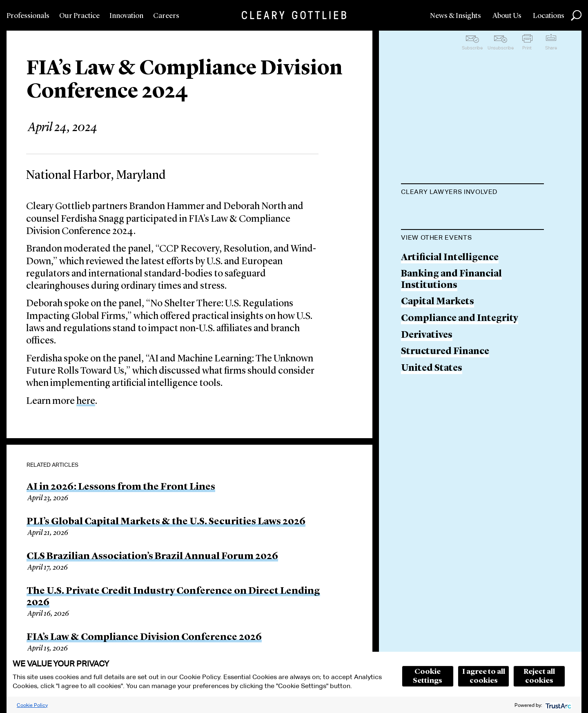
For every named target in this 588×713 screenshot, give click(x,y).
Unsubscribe (501, 48)
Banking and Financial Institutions (451, 384)
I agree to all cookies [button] (484, 676)
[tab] (472, 193)
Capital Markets (438, 406)
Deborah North (436, 244)
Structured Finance (445, 456)
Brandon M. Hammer (449, 212)
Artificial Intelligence (450, 362)
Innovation (126, 16)
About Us (507, 16)
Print (527, 48)
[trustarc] (558, 705)
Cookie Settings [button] (428, 676)
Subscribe (472, 48)
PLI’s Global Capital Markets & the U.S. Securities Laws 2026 (166, 522)
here (86, 401)
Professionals (28, 16)
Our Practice (79, 16)
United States (432, 473)
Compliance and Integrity (460, 423)
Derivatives (427, 439)
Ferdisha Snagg (435, 275)
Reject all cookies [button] (539, 676)
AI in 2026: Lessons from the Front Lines (121, 487)
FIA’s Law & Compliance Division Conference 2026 (144, 637)
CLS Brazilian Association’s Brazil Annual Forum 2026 (152, 557)
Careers (166, 16)
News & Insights (455, 16)
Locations (549, 16)
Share (551, 48)
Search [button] (576, 16)
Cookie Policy (32, 705)
